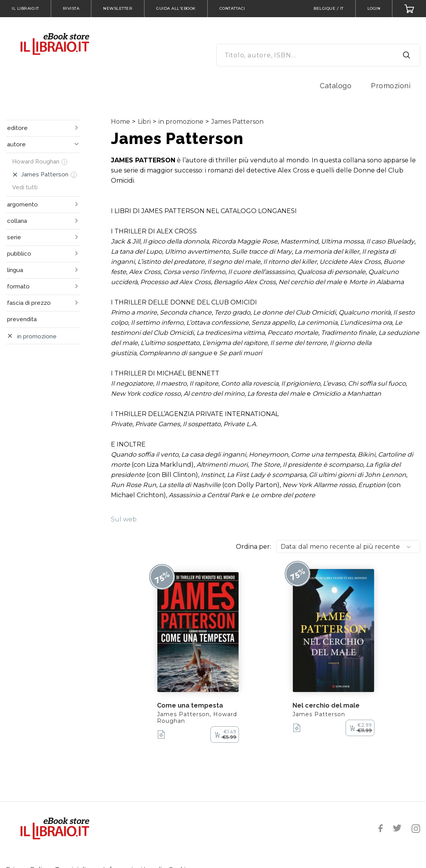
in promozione (181, 122)
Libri (144, 122)
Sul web (124, 519)
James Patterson (237, 122)
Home (120, 122)
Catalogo (336, 86)
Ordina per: (253, 547)
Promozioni (391, 86)
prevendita (22, 319)
